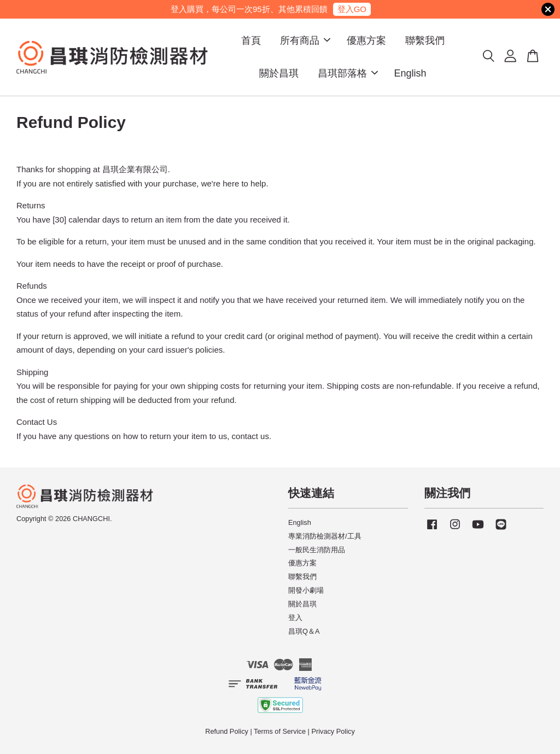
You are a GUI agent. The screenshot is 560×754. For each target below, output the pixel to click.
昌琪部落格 (348, 73)
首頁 (251, 40)
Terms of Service (280, 731)
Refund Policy (227, 731)
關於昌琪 (279, 73)
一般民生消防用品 (317, 550)
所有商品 (305, 40)
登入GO (352, 9)
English (410, 73)
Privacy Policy (333, 731)
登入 (295, 618)
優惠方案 (366, 40)
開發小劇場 (306, 590)
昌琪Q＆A (304, 631)
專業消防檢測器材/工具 (325, 536)
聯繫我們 (425, 40)
